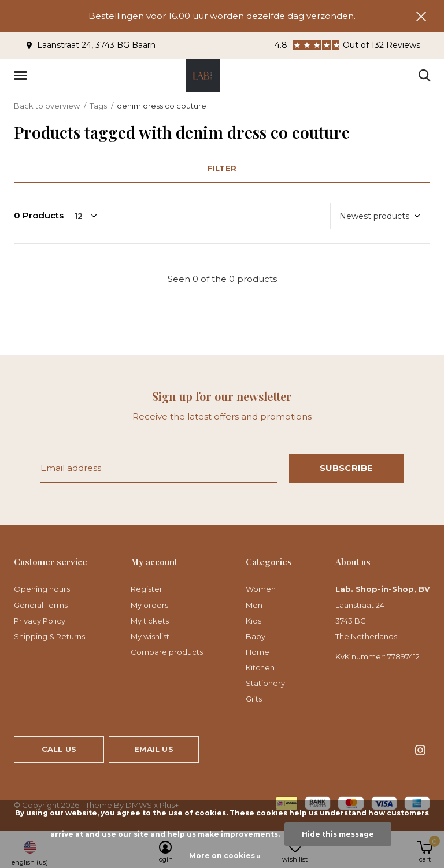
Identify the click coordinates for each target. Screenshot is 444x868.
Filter (222, 168)
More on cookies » (225, 856)
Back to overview (47, 106)
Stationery (265, 683)
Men (254, 605)
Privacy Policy (40, 621)
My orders (149, 605)
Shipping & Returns (49, 636)
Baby (256, 636)
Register (147, 589)
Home (258, 652)
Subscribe (347, 468)
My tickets (150, 621)
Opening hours (42, 589)
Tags (98, 106)
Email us (153, 749)
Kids (254, 621)
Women (261, 589)
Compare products (167, 652)
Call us (59, 749)
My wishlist (150, 636)
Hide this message (338, 834)
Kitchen (260, 667)
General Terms (41, 605)
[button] (23, 76)
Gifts (254, 699)
